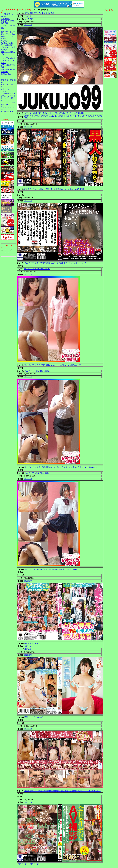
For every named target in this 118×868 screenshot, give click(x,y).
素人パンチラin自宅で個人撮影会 (37, 269)
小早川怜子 (77, 116)
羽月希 (85, 116)
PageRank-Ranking (8, 43)
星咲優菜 (62, 116)
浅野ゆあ (28, 646)
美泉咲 (99, 116)
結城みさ (28, 116)
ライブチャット (7, 107)
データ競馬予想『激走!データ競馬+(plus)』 (8, 47)
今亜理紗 (69, 116)
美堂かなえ (29, 118)
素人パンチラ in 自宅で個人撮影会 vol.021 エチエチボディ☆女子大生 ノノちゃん (55, 263)
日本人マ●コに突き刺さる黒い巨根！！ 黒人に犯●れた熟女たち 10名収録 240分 (55, 113)
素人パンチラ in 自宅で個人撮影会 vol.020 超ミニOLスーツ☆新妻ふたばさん (54, 365)
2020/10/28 (28, 25)
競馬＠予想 (5, 19)
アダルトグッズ (7, 103)
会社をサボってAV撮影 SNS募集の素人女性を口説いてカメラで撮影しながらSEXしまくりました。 (62, 791)
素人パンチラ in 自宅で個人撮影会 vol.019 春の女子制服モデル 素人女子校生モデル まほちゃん (61, 467)
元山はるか (54, 116)
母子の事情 (29, 19)
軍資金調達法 (6, 94)
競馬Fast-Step (6, 74)
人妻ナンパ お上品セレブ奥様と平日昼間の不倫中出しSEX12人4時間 (51, 569)
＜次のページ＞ (34, 864)
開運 (13, 94)
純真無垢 (28, 649)
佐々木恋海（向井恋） (40, 116)
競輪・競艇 (9, 80)
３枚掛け (4, 41)
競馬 (3, 80)
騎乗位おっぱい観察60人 (34, 717)
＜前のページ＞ (22, 864)
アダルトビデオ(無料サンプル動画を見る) (8, 98)
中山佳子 (28, 16)
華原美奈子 (92, 116)
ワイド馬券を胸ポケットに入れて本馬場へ (8, 60)
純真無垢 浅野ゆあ (31, 643)
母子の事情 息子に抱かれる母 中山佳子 (39, 13)
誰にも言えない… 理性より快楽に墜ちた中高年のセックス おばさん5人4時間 (54, 189)
